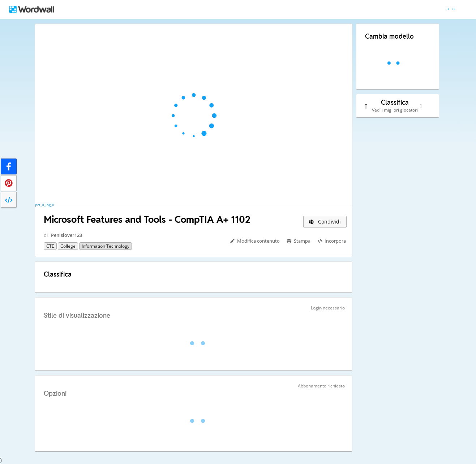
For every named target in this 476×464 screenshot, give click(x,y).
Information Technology (106, 246)
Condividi (325, 222)
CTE (50, 246)
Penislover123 (67, 235)
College (68, 246)
